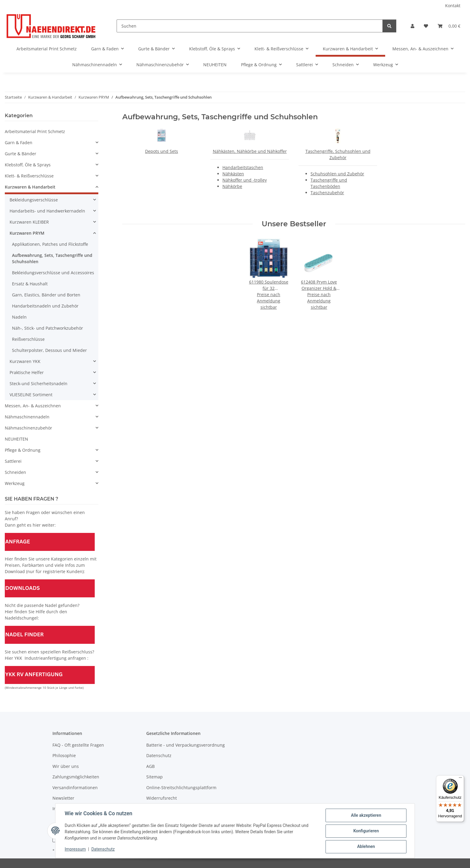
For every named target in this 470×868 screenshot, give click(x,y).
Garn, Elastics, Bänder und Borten (46, 295)
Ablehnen (366, 847)
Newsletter (63, 798)
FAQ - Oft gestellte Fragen (78, 745)
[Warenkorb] (449, 26)
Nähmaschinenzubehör (28, 428)
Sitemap (155, 777)
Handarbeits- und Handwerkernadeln (47, 211)
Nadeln (19, 317)
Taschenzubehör (327, 193)
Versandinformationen (75, 788)
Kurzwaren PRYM (27, 233)
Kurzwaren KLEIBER (29, 222)
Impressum (76, 849)
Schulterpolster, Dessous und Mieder (49, 350)
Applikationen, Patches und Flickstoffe (50, 244)
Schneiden (15, 472)
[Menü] (460, 779)
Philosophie (64, 755)
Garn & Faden (19, 143)
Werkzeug (15, 483)
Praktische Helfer (27, 372)
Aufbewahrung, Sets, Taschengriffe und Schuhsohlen (52, 258)
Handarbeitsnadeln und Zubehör (45, 306)
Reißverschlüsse (28, 339)
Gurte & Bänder (21, 154)
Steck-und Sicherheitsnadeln (39, 383)
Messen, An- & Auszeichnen (33, 406)
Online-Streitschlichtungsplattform (181, 788)
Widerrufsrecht (162, 798)
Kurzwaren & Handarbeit (30, 187)
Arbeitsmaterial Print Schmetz (35, 131)
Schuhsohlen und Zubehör (337, 174)
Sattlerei (13, 461)
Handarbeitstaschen (243, 167)
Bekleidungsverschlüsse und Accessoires (53, 273)
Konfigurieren (366, 831)
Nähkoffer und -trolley (245, 180)
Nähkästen (233, 174)
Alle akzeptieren (366, 816)
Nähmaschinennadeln (27, 417)
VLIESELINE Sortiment (31, 395)
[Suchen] (250, 26)
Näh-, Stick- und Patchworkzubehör (48, 328)
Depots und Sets (162, 151)
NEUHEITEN (16, 439)
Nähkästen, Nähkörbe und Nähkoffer (250, 151)
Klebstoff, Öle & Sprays (28, 165)
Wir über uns (66, 766)
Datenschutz (103, 849)
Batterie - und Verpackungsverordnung (186, 745)
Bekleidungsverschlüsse (34, 200)
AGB (150, 766)
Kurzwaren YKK (25, 361)
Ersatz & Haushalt (30, 284)
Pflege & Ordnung (23, 450)
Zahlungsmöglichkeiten (76, 777)
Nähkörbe (232, 186)
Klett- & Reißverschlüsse (29, 176)
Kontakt (453, 6)
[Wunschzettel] (426, 26)
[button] (412, 26)
